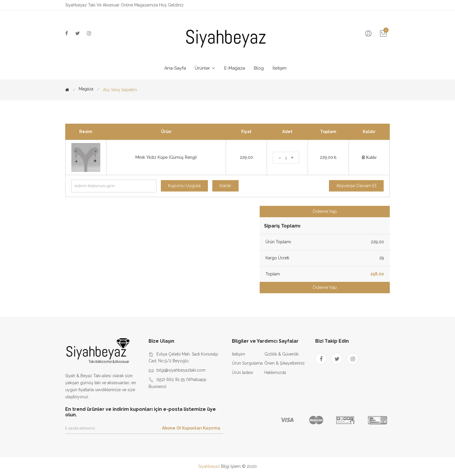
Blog (259, 68)
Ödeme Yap (325, 211)
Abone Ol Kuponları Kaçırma (191, 428)
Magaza (86, 89)
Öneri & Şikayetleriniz (285, 363)
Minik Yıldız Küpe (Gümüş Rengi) (166, 157)
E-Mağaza (235, 68)
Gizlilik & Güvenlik (281, 354)
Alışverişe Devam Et (356, 186)
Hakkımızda (275, 372)
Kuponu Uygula (184, 186)
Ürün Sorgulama (247, 363)
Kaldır (371, 157)
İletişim (280, 68)
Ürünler (205, 68)
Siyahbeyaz (210, 466)
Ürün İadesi (242, 372)
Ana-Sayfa (175, 68)
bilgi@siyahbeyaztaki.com (181, 370)
